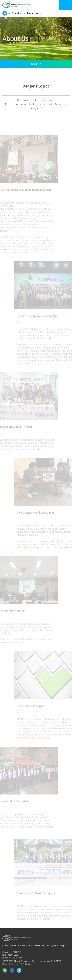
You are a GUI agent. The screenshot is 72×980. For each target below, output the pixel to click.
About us (17, 13)
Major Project (35, 13)
